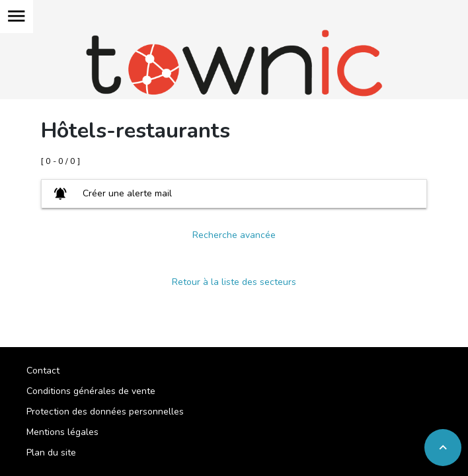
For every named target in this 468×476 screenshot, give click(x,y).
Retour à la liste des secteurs (234, 282)
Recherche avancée (234, 235)
